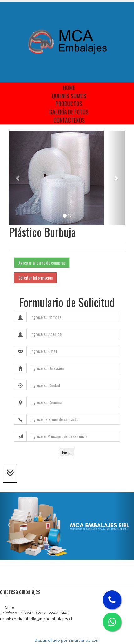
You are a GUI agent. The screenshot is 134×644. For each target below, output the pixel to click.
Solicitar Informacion (35, 278)
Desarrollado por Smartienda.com (67, 640)
